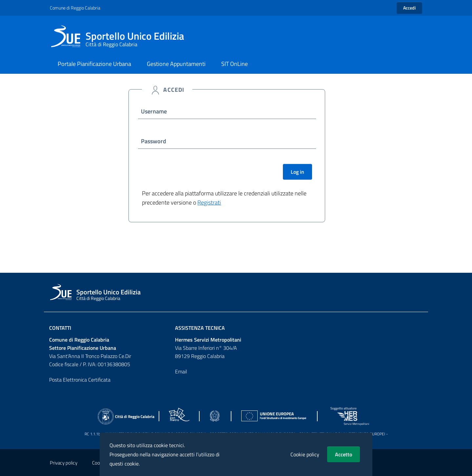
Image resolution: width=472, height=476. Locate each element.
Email (181, 371)
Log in (297, 172)
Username (154, 111)
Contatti (60, 328)
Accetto (344, 454)
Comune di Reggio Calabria (75, 8)
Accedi (409, 8)
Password (154, 141)
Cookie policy (305, 454)
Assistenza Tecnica (200, 328)
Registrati (209, 202)
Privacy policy (64, 463)
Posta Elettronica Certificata (80, 380)
